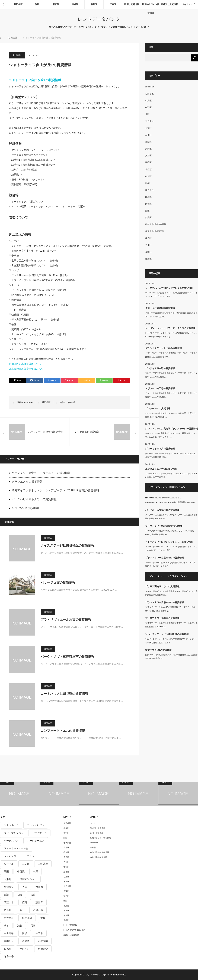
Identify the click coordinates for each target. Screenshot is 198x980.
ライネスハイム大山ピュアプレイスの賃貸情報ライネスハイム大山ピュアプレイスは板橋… (171, 295)
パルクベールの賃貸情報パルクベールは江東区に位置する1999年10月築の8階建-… (170, 415)
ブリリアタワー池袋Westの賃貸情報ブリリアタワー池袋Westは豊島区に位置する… (170, 533)
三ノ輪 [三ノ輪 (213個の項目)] (26, 864)
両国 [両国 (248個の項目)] (6, 872)
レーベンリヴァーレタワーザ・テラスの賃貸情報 (170, 328)
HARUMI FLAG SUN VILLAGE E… (163, 498)
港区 (37, 4)
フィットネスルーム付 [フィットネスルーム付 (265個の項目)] (16, 848)
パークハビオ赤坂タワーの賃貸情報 (34, 499)
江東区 (113, 4)
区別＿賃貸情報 (132, 4)
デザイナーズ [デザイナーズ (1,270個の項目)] (39, 833)
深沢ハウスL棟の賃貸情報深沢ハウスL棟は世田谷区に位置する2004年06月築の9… (171, 657)
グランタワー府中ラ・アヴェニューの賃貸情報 (41, 473)
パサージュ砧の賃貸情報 (58, 583)
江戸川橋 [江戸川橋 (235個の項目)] (27, 918)
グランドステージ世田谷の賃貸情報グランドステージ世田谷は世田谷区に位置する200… (171, 355)
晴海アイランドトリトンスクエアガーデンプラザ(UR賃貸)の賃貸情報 (55, 490)
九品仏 (62, 402)
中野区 (148, 107)
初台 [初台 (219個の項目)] (20, 895)
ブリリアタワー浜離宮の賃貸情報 (162, 618)
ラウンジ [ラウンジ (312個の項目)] (30, 856)
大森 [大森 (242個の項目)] (33, 895)
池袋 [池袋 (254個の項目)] (43, 918)
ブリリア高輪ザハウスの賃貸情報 (162, 586)
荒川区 (148, 245)
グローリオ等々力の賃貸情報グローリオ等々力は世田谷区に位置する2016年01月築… (171, 455)
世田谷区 (18, 4)
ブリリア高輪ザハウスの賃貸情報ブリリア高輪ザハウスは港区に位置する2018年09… (171, 593)
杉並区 (148, 176)
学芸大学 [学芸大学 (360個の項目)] (9, 902)
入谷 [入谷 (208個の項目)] (25, 887)
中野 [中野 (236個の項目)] (36, 872)
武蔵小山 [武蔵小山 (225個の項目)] (38, 910)
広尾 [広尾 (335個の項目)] (25, 902)
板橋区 (148, 183)
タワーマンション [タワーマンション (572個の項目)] (14, 833)
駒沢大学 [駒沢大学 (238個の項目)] (43, 949)
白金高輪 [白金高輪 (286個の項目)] (9, 933)
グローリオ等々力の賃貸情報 (160, 449)
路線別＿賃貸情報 (170, 4)
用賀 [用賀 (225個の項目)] (33, 926)
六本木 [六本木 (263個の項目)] (39, 887)
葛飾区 (148, 252)
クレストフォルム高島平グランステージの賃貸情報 (172, 429)
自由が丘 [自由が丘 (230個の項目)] (9, 941)
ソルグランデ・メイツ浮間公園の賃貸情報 (167, 634)
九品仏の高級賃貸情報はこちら (26, 369)
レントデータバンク (99, 19)
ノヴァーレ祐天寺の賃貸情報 (160, 388)
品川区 (94, 4)
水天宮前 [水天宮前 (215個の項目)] (9, 918)
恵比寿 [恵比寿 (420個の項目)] (39, 902)
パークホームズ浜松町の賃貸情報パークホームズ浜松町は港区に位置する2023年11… (171, 517)
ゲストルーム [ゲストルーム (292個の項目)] (11, 825)
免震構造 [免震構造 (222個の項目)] (9, 887)
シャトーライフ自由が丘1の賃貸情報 (35, 80)
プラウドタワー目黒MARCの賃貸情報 (165, 558)
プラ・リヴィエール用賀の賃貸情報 (66, 620)
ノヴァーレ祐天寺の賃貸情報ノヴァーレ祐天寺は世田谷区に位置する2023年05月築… (171, 395)
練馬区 (148, 238)
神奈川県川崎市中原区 (156, 224)
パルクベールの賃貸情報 (158, 408)
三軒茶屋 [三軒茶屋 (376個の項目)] (43, 864)
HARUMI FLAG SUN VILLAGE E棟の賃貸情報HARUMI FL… (171, 502)
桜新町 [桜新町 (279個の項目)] (8, 910)
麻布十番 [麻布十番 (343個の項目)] (9, 956)
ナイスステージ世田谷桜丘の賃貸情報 (68, 545)
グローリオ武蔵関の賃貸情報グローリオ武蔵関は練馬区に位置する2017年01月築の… (171, 315)
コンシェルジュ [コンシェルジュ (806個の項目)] (36, 825)
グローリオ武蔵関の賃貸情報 (160, 308)
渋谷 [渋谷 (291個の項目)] (20, 926)
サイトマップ (189, 4)
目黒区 (148, 218)
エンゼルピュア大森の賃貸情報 (161, 469)
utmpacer (29, 402)
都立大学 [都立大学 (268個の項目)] (43, 941)
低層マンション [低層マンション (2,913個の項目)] (28, 879)
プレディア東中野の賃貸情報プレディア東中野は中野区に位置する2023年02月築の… (171, 375)
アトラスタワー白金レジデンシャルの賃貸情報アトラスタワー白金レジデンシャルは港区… (171, 548)
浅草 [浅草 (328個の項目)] (6, 926)
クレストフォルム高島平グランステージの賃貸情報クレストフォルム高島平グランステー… (171, 435)
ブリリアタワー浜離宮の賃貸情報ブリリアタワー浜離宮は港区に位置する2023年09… (171, 625)
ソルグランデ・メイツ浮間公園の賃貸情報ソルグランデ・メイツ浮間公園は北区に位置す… (171, 641)
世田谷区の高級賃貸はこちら (25, 364)
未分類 (148, 169)
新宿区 (56, 4)
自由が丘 (71, 402)
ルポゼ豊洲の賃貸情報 (26, 508)
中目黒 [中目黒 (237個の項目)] (21, 872)
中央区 (148, 101)
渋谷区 (75, 4)
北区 (147, 114)
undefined (150, 87)
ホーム (93, 823)
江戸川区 (149, 190)
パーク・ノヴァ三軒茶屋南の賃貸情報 (68, 657)
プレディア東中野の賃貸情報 (160, 368)
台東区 (148, 128)
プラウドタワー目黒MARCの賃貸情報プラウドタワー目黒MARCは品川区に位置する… (170, 564)
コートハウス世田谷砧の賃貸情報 (64, 694)
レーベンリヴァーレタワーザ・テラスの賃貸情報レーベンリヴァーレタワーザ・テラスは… (171, 335)
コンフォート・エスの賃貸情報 (63, 731)
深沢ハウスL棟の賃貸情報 (159, 650)
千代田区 (149, 121)
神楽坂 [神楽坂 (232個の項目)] (39, 933)
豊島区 (148, 259)
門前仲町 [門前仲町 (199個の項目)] (25, 949)
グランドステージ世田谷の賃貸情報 (164, 348)
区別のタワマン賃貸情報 (151, 6)
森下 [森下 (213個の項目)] (22, 910)
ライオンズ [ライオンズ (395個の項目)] (10, 856)
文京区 (148, 156)
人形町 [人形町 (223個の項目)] (8, 879)
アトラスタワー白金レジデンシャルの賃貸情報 (169, 542)
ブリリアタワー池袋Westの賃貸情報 (164, 526)
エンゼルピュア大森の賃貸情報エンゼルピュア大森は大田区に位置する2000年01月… (171, 475)
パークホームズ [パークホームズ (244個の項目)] (36, 841)
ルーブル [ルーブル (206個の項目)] (9, 864)
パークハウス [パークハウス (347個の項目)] (11, 841)
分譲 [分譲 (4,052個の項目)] (6, 895)
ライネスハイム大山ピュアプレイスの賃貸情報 (169, 288)
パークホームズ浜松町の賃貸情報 (162, 510)
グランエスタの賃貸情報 (27, 482)
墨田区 (148, 142)
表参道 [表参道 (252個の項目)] (26, 941)
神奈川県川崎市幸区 (155, 231)
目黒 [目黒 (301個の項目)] (25, 933)
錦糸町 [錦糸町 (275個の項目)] (8, 949)
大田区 (148, 149)
